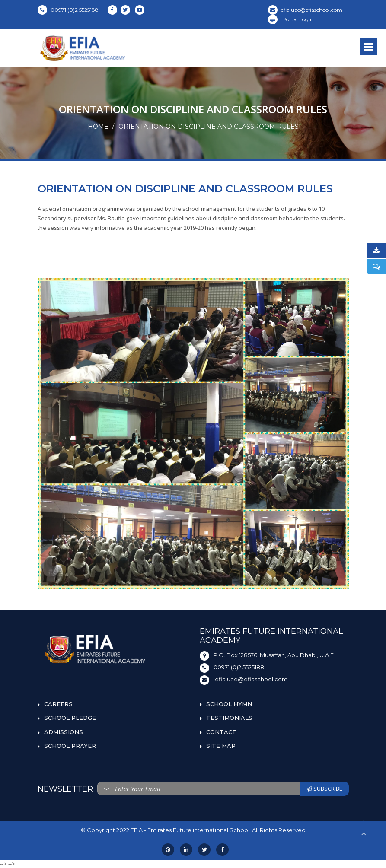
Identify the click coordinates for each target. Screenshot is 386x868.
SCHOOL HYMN (229, 704)
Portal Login (291, 19)
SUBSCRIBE (324, 789)
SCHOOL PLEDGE (70, 718)
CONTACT (221, 732)
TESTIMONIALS (229, 718)
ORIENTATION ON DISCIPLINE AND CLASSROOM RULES (209, 127)
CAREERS (58, 704)
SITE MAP (221, 746)
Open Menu (369, 47)
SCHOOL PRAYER (70, 746)
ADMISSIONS (64, 732)
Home (98, 127)
